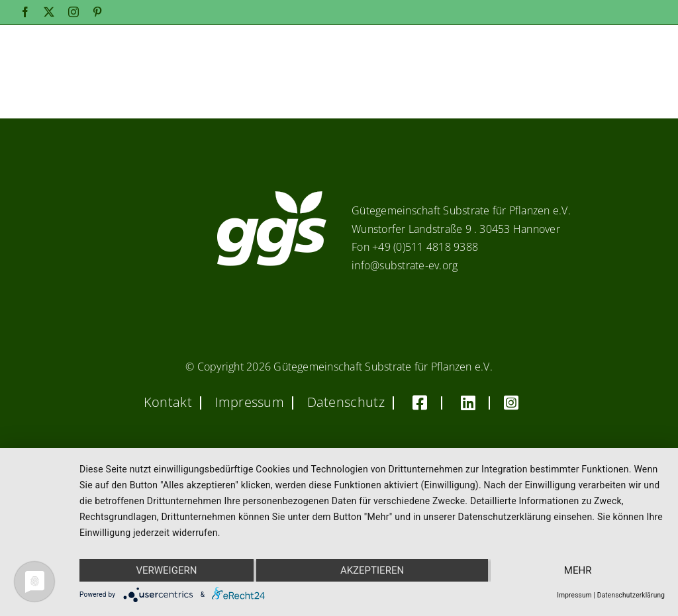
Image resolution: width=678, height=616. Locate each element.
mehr (578, 570)
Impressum (574, 595)
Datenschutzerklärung (631, 595)
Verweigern (166, 570)
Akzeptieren (372, 570)
